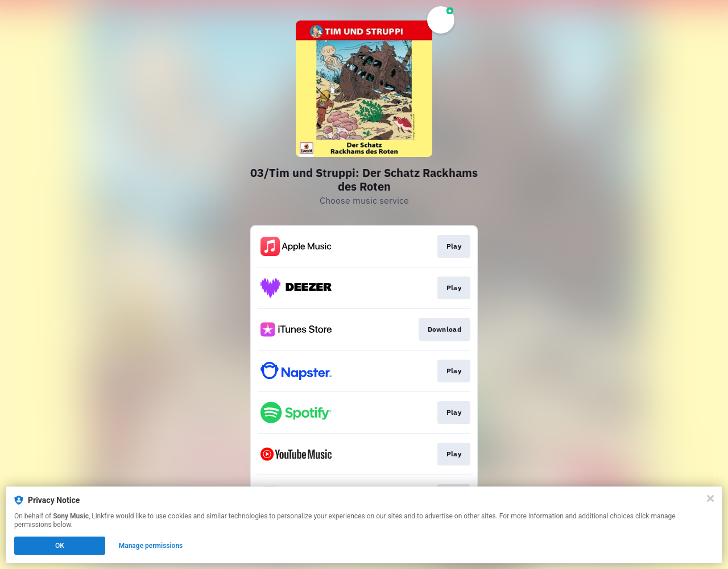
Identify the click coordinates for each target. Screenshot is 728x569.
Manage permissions (151, 546)
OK (60, 546)
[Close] (710, 498)
